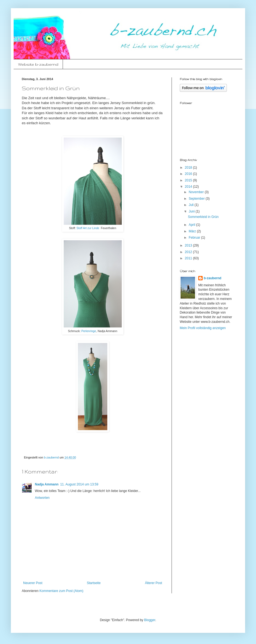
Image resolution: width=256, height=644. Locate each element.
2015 (189, 180)
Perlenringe (89, 331)
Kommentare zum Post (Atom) (61, 591)
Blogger (150, 620)
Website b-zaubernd (38, 64)
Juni (192, 211)
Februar (195, 238)
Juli (192, 205)
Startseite (94, 583)
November (197, 192)
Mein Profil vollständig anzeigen (203, 328)
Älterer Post (153, 583)
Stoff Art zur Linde (88, 228)
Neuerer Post (33, 583)
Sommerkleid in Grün (203, 217)
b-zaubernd (213, 278)
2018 (189, 168)
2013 (189, 245)
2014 (189, 187)
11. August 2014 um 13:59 (79, 484)
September (197, 199)
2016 (189, 174)
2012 (189, 252)
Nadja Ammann (47, 484)
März (193, 231)
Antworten (42, 498)
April (192, 225)
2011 (189, 258)
